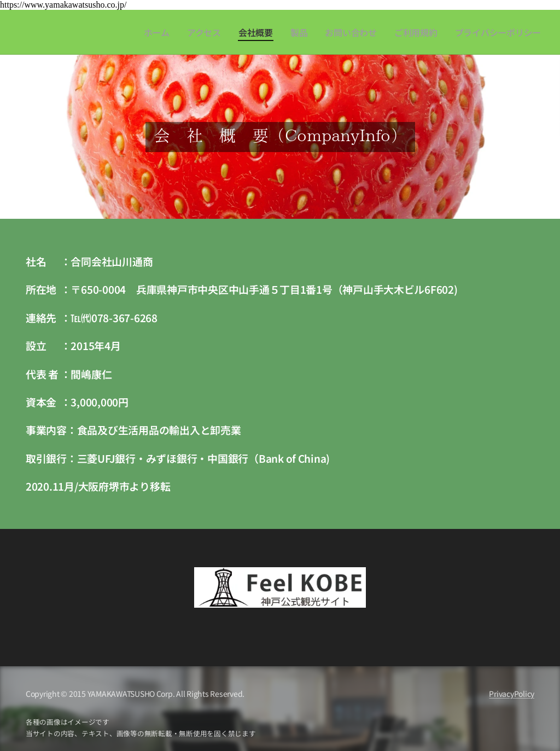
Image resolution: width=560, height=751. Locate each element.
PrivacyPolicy (512, 694)
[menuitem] (178, 32)
